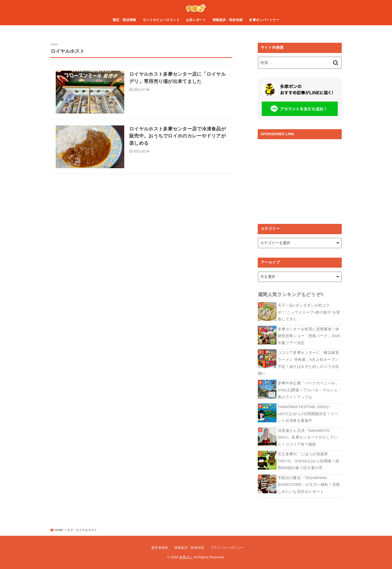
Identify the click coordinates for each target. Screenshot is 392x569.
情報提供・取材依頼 (228, 20)
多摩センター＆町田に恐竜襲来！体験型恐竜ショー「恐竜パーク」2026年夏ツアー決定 (309, 336)
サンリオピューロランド (161, 20)
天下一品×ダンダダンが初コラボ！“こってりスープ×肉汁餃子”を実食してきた (309, 312)
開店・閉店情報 (124, 20)
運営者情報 (160, 548)
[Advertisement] (300, 178)
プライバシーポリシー (227, 548)
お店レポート (196, 20)
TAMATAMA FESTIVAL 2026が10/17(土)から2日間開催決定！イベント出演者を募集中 (308, 414)
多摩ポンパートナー (264, 20)
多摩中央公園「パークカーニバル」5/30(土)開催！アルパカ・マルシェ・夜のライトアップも (310, 390)
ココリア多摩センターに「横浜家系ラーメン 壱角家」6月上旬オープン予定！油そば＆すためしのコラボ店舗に (298, 363)
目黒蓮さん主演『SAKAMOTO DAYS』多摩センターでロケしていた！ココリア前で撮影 (308, 437)
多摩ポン (186, 557)
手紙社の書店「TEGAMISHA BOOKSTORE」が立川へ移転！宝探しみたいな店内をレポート (309, 485)
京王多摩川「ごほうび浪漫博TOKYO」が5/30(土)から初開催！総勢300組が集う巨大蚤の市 (308, 461)
